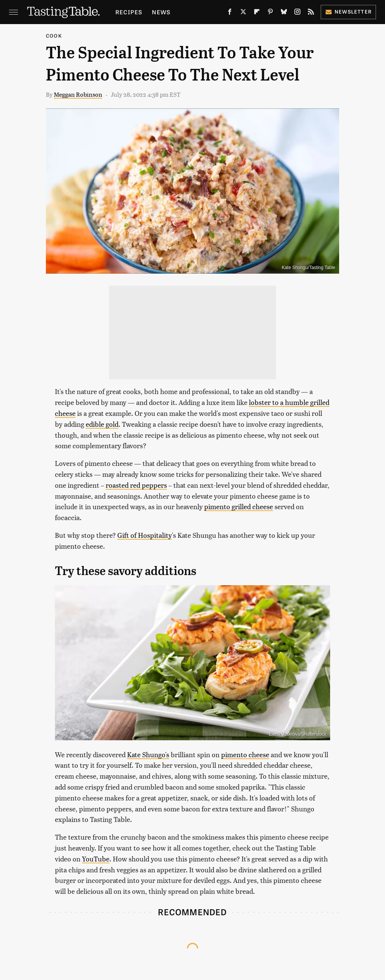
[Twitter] (243, 13)
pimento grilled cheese (239, 506)
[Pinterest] (270, 13)
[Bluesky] (284, 13)
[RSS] (311, 13)
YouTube (96, 859)
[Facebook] (230, 13)
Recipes (129, 12)
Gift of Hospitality (145, 535)
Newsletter (348, 11)
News (161, 12)
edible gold (102, 424)
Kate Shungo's (148, 754)
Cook (54, 36)
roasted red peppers (136, 485)
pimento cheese (245, 754)
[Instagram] (297, 13)
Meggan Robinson (78, 94)
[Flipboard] (257, 13)
